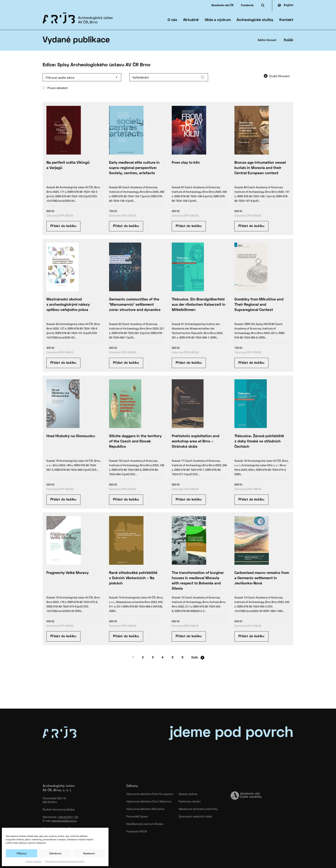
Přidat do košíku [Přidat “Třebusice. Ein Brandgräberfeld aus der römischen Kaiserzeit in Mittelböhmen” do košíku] (189, 363)
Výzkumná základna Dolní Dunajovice (150, 794)
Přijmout (22, 853)
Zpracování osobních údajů (195, 816)
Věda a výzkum (218, 20)
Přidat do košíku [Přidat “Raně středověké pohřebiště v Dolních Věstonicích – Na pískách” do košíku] (126, 636)
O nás (172, 20)
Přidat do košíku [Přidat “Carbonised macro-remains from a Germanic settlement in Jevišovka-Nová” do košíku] (251, 636)
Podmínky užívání (190, 801)
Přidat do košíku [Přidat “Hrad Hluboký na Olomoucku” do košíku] (63, 500)
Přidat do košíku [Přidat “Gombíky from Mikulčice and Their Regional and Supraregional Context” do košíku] (251, 363)
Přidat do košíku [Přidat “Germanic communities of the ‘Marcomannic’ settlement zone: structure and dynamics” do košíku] (126, 363)
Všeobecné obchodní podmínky (198, 809)
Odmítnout (55, 853)
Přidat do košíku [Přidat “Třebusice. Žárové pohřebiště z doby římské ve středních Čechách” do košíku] (251, 500)
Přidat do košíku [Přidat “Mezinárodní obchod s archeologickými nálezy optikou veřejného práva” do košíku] (63, 363)
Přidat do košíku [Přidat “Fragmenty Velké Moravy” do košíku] (63, 636)
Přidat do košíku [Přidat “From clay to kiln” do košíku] (189, 226)
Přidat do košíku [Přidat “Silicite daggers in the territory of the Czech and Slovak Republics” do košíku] (126, 500)
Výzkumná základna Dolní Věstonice (149, 801)
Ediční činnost (267, 40)
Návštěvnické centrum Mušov (145, 824)
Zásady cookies (34, 861)
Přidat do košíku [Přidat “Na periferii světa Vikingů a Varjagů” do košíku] (63, 226)
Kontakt (286, 20)
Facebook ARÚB (136, 831)
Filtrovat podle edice (60, 77)
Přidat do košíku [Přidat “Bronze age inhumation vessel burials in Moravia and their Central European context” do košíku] (251, 226)
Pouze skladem (55, 88)
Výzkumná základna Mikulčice (145, 809)
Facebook (247, 5)
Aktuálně (191, 20)
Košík (289, 40)
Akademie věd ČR (222, 5)
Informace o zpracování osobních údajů (65, 861)
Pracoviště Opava (137, 816)
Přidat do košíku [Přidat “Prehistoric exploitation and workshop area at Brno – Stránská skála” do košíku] (189, 500)
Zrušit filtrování (280, 76)
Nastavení (89, 853)
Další (198, 658)
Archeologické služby (255, 20)
